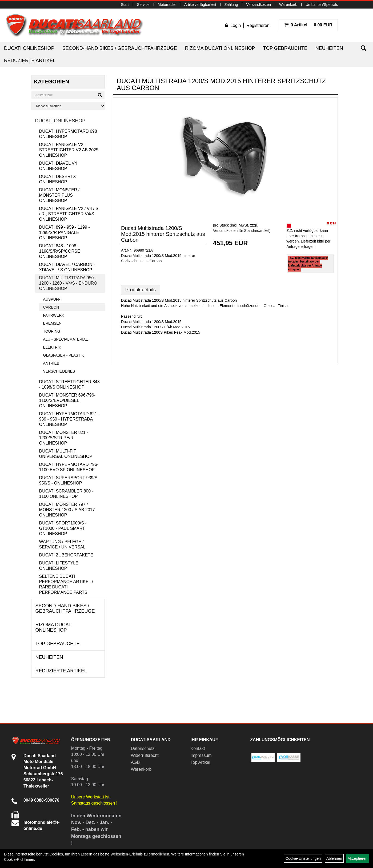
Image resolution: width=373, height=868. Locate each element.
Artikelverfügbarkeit (200, 5)
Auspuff (52, 299)
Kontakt (198, 748)
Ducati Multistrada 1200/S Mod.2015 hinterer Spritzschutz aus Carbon (163, 234)
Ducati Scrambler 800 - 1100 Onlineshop (66, 494)
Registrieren (258, 25)
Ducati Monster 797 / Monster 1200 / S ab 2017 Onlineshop (67, 510)
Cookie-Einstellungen (303, 858)
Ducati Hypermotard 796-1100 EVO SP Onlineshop (69, 467)
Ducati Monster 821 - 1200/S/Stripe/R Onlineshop (64, 438)
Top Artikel (200, 762)
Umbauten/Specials (322, 5)
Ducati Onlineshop (29, 48)
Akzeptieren (358, 858)
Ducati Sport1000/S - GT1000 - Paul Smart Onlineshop (63, 528)
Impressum (201, 755)
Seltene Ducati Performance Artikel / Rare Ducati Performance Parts (66, 584)
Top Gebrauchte (285, 48)
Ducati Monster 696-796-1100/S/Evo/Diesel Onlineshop (67, 400)
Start (125, 5)
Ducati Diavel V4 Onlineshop (58, 166)
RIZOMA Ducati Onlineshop (220, 48)
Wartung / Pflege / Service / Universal (62, 544)
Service (143, 5)
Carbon (51, 307)
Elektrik (52, 347)
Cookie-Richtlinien (19, 859)
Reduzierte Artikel (30, 60)
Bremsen (52, 323)
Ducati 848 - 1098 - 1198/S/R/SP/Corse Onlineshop (60, 251)
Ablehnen (334, 858)
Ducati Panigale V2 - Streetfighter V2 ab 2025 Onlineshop (69, 150)
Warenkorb (288, 5)
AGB (135, 762)
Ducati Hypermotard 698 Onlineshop (68, 134)
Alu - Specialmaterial (66, 339)
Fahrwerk (54, 315)
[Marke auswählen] (68, 106)
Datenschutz (143, 748)
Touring (52, 331)
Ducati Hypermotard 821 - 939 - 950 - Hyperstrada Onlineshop (69, 419)
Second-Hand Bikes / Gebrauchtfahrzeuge (120, 48)
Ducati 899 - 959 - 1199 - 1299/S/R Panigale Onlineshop (65, 233)
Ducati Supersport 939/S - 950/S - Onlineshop (70, 480)
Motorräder (167, 5)
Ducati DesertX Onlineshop (58, 179)
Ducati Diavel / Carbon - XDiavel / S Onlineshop (67, 267)
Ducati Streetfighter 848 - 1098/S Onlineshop (69, 384)
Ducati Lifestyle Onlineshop (59, 566)
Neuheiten (329, 48)
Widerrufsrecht (145, 755)
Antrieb (51, 363)
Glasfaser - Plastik (64, 355)
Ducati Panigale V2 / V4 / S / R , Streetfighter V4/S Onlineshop (69, 214)
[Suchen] (363, 48)
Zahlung (231, 5)
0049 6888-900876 (41, 800)
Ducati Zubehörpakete (66, 555)
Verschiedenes (59, 371)
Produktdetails (141, 290)
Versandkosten (258, 5)
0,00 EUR (308, 25)
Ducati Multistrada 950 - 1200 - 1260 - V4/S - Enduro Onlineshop (68, 283)
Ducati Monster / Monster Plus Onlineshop (59, 195)
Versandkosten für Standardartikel (241, 231)
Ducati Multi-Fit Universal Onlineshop (66, 454)
